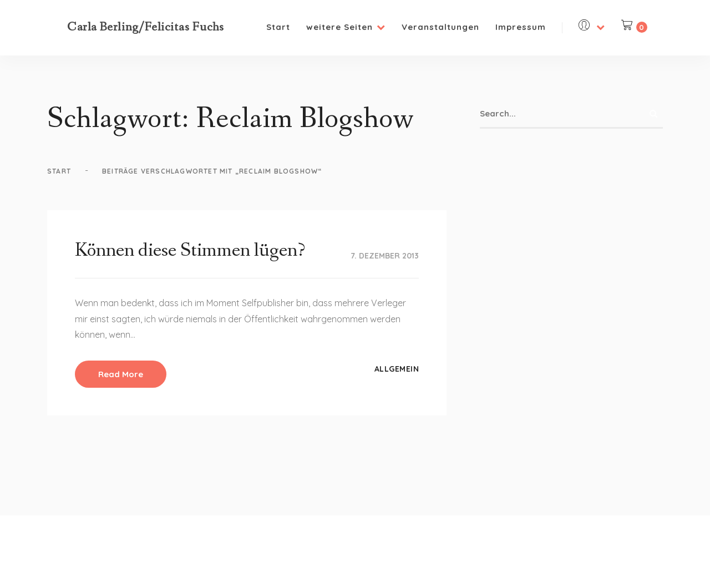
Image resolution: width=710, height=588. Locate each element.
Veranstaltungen (440, 27)
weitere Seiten (346, 27)
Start (278, 27)
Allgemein (397, 369)
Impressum (521, 27)
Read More (121, 374)
